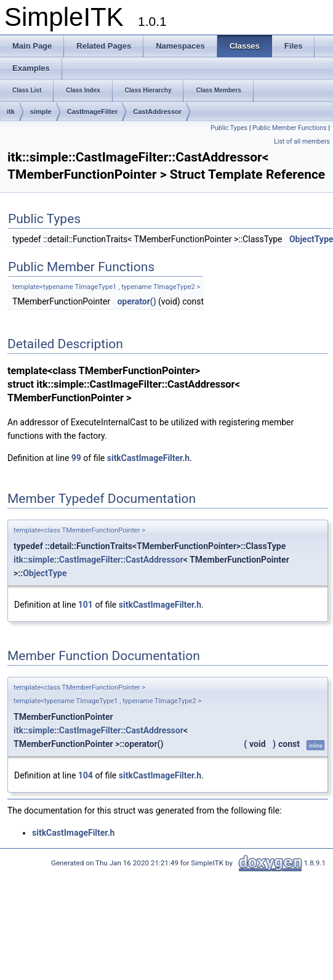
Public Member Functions (290, 128)
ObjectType (45, 573)
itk (11, 112)
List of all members (302, 141)
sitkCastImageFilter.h (148, 458)
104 (86, 775)
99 (76, 458)
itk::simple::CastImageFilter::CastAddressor (98, 560)
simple (41, 112)
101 (86, 605)
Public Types (229, 128)
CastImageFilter (93, 112)
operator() (136, 301)
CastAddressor (157, 112)
